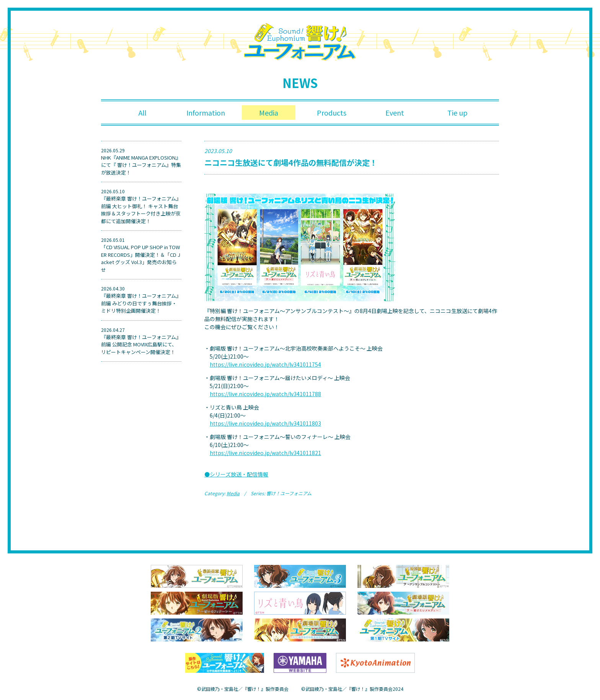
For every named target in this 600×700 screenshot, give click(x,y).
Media (269, 113)
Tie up (457, 113)
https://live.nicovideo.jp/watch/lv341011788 (265, 394)
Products (332, 113)
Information (206, 113)
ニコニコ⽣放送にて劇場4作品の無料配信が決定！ (291, 162)
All (142, 113)
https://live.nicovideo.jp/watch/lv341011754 (265, 364)
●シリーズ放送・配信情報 (236, 474)
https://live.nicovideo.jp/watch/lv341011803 (265, 423)
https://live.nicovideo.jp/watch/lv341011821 (265, 453)
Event (395, 113)
